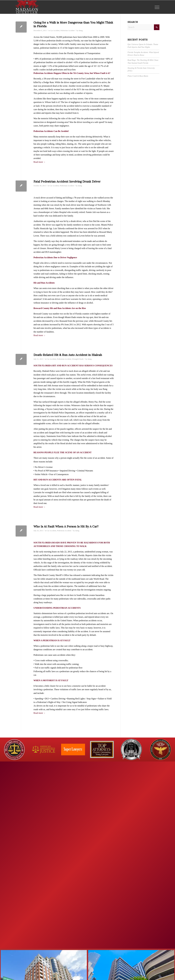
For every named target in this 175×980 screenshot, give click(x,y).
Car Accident (55, 30)
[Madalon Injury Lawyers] (27, 7)
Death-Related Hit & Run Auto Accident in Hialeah (68, 355)
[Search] (143, 27)
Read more (39, 162)
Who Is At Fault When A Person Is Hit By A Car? (66, 526)
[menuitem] (156, 7)
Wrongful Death (78, 359)
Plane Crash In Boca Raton (138, 76)
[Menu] (156, 7)
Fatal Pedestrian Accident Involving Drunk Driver (67, 182)
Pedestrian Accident (67, 30)
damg (81, 30)
